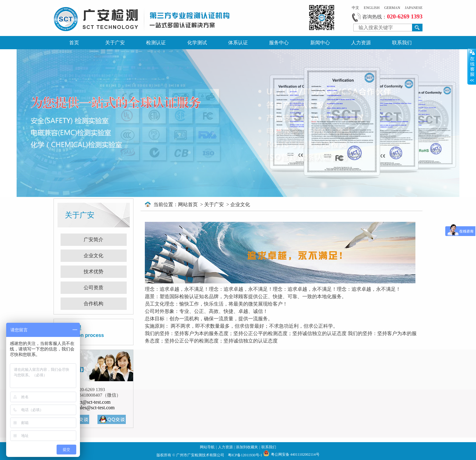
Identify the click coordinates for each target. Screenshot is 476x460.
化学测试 (197, 43)
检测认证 (156, 43)
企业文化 (93, 256)
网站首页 (188, 204)
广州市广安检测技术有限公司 (201, 455)
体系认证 (238, 43)
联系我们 (402, 43)
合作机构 (93, 304)
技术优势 (93, 272)
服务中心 (279, 43)
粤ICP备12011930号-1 (246, 455)
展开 (472, 66)
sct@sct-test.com (94, 402)
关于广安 (115, 43)
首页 (74, 43)
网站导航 (207, 447)
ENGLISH (372, 8)
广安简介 (93, 240)
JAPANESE (414, 8)
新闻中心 (320, 43)
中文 (355, 8)
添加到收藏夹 (247, 447)
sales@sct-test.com (96, 408)
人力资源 (361, 43)
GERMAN (392, 8)
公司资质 (93, 288)
